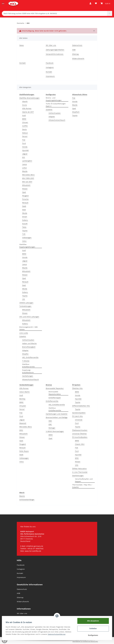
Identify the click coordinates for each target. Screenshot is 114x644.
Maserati (23, 423)
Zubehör (23, 336)
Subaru (25, 220)
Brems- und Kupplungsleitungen (54, 99)
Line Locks (24, 333)
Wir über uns (51, 45)
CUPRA (25, 126)
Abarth (25, 101)
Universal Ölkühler (79, 434)
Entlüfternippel (55, 398)
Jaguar (25, 154)
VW (24, 299)
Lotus (24, 168)
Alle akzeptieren (93, 621)
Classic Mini (80, 444)
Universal (79, 420)
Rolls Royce (24, 451)
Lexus (24, 164)
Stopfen (25, 354)
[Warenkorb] (105, 3)
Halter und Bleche (29, 343)
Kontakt (22, 63)
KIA (24, 157)
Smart (25, 217)
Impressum (50, 76)
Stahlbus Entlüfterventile (28, 365)
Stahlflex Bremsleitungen (29, 98)
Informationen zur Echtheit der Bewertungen (85, 641)
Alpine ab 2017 (28, 112)
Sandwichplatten (79, 413)
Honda (25, 147)
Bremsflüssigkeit (29, 347)
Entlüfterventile (52, 401)
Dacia (24, 129)
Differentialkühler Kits (81, 406)
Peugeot (25, 196)
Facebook (50, 63)
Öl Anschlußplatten (80, 437)
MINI (21, 430)
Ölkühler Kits (77, 388)
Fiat (24, 140)
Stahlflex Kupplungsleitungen (27, 246)
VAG (77, 465)
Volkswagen (27, 238)
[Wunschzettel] (96, 3)
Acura (24, 105)
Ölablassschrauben (80, 430)
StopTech (76, 112)
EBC (50, 424)
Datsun (25, 133)
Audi (24, 115)
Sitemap (76, 54)
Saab (24, 206)
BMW (24, 119)
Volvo (24, 241)
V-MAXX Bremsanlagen (55, 431)
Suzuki (25, 224)
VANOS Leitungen (26, 303)
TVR (24, 234)
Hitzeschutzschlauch (30, 379)
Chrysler (23, 406)
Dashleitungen (78, 476)
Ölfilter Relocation (79, 469)
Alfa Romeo (27, 108)
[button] (90, 3)
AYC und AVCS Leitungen (29, 317)
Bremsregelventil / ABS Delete (28, 328)
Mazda (25, 171)
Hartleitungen (28, 376)
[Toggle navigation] (3, 3)
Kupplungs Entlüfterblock (28, 371)
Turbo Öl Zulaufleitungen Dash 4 (56, 105)
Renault (25, 203)
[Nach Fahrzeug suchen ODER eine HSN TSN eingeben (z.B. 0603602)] (54, 13)
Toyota (25, 231)
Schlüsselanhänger (27, 500)
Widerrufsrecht (78, 59)
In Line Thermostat (80, 472)
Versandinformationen (55, 54)
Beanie (22, 496)
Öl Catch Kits (77, 416)
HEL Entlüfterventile (30, 357)
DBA (50, 421)
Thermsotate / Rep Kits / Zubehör (82, 486)
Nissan (25, 189)
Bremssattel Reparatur (55, 388)
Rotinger (52, 428)
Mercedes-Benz (28, 175)
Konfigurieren (93, 635)
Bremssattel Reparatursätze (55, 393)
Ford (24, 143)
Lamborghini (27, 161)
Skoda (25, 213)
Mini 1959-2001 (28, 178)
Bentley (22, 399)
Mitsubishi (26, 185)
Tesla (24, 227)
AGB (74, 50)
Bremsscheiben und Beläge (57, 417)
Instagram (50, 67)
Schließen (93, 629)
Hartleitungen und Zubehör (57, 414)
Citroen (25, 122)
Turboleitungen (25, 306)
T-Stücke (26, 361)
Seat (24, 210)
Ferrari (25, 136)
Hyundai (25, 150)
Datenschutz (77, 45)
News (22, 45)
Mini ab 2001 (27, 182)
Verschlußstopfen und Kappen (84, 480)
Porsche (25, 199)
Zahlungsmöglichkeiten (55, 50)
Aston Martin (25, 392)
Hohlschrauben (28, 340)
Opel (24, 192)
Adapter (25, 350)
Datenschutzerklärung (57, 634)
